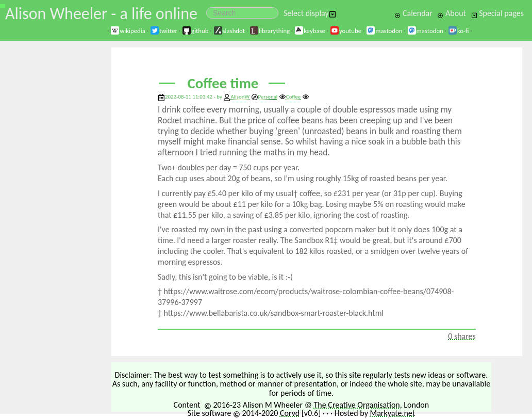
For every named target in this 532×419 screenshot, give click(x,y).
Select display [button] (310, 13)
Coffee (290, 97)
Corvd (290, 413)
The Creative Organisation (357, 405)
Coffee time (223, 83)
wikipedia (128, 31)
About (451, 13)
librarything (270, 31)
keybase (310, 31)
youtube (346, 31)
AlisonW (240, 97)
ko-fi (459, 31)
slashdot (229, 31)
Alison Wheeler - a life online (101, 14)
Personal (264, 97)
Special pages (497, 13)
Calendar (413, 13)
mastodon (384, 31)
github (195, 31)
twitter (164, 31)
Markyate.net (393, 413)
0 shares (462, 336)
